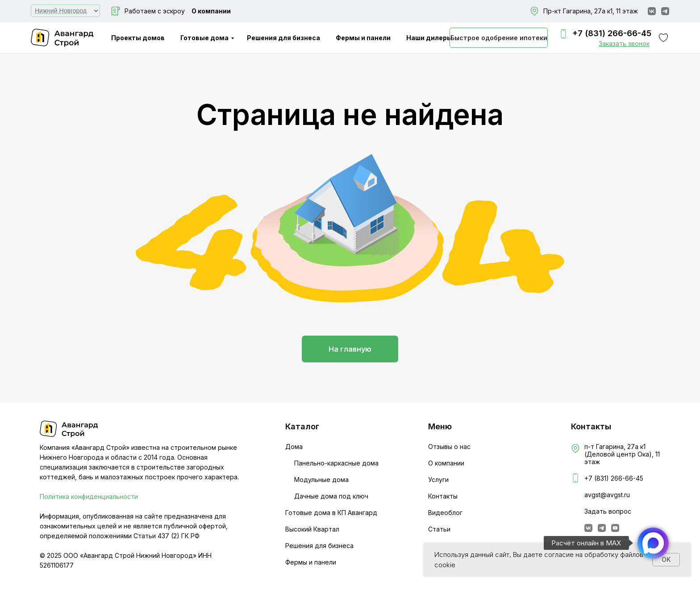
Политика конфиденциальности (89, 497)
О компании (211, 11)
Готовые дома (204, 38)
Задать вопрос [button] (608, 511)
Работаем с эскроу (155, 11)
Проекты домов (138, 38)
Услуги (438, 480)
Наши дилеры (429, 38)
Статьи (439, 529)
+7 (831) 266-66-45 (612, 33)
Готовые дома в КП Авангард (331, 513)
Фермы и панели (363, 38)
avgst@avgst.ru (607, 495)
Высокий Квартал (312, 529)
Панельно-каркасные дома (336, 463)
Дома (294, 447)
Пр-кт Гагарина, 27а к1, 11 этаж (591, 11)
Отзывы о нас (449, 447)
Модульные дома (321, 480)
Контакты (443, 496)
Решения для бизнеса (283, 38)
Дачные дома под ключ (331, 496)
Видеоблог (445, 513)
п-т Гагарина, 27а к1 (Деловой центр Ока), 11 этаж (622, 454)
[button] (624, 44)
